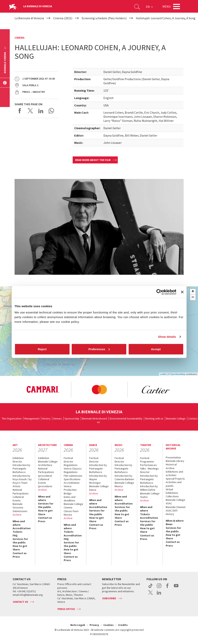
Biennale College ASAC (175, 502)
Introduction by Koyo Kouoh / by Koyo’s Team (22, 479)
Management (32, 419)
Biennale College (176, 419)
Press (16, 557)
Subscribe (109, 598)
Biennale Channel (176, 507)
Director (17, 462)
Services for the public (20, 541)
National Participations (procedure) (46, 472)
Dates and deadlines (70, 499)
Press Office (66, 609)
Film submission (73, 476)
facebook (168, 588)
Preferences (99, 349)
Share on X (30, 111)
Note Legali (78, 625)
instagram (159, 588)
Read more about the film (93, 160)
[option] (45, 390)
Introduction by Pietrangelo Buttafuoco (21, 469)
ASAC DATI (172, 511)
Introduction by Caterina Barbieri (124, 477)
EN (149, 7)
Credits (123, 625)
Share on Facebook (20, 111)
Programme (147, 462)
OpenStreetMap (178, 374)
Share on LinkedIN (41, 111)
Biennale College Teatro (150, 495)
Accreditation (22, 528)
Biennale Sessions (18, 506)
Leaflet (163, 374)
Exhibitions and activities (174, 473)
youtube (176, 588)
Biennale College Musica (124, 484)
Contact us (20, 553)
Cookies (109, 625)
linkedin (159, 595)
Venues (58, 419)
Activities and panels (174, 484)
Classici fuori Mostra (71, 513)
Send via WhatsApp (51, 111)
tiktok (150, 588)
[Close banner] (182, 292)
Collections (172, 496)
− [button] (193, 297)
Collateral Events (18, 499)
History (46, 419)
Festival (68, 458)
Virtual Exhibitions (172, 491)
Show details (167, 337)
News (169, 524)
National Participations (21, 491)
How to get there (20, 548)
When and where (19, 523)
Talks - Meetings (149, 469)
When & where (175, 521)
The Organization (12, 419)
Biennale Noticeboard (95, 419)
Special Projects (175, 479)
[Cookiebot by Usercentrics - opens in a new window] (159, 292)
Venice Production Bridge (70, 490)
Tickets (17, 532)
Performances (148, 465)
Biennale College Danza (99, 488)
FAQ (15, 535)
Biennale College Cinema (73, 506)
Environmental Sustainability (126, 419)
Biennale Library (175, 461)
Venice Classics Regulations (73, 470)
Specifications (72, 479)
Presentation (173, 457)
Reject (42, 349)
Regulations (71, 465)
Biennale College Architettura (48, 463)
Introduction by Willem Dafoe (149, 488)
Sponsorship (72, 419)
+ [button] (193, 292)
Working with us (154, 419)
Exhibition (18, 458)
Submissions (20, 511)
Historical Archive (171, 466)
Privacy (94, 625)
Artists (17, 486)
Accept (156, 349)
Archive (17, 515)
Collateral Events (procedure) (45, 483)
